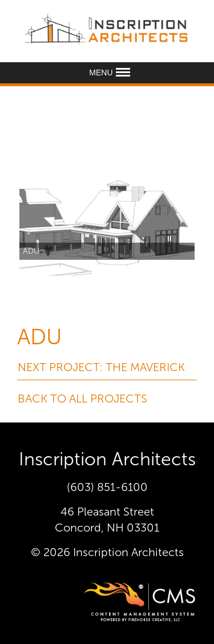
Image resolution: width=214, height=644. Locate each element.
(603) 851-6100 (107, 487)
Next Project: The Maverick (101, 367)
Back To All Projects (82, 399)
